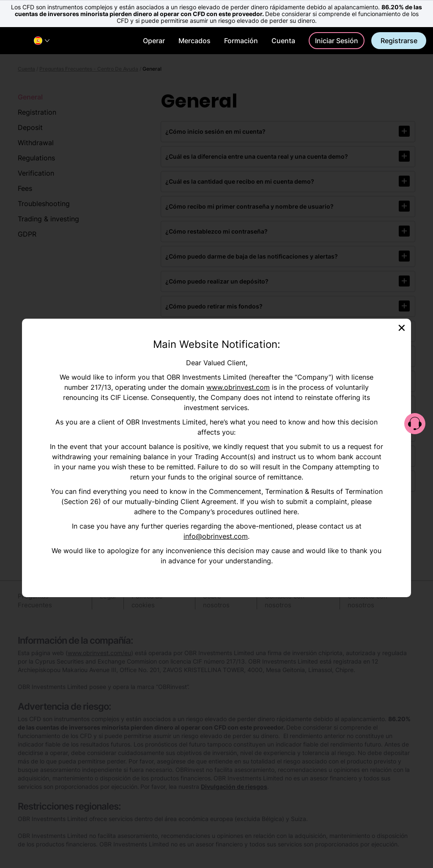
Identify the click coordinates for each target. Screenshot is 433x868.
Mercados (195, 41)
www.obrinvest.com (238, 387)
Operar (154, 41)
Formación (241, 41)
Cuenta (283, 41)
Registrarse (399, 41)
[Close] (402, 327)
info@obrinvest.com (216, 536)
